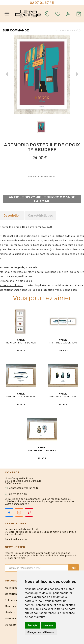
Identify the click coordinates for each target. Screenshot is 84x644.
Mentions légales (15, 606)
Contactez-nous (15, 625)
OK (74, 568)
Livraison (10, 612)
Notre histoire (13, 588)
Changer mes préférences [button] (41, 632)
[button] (77, 74)
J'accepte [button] (32, 625)
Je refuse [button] (48, 625)
